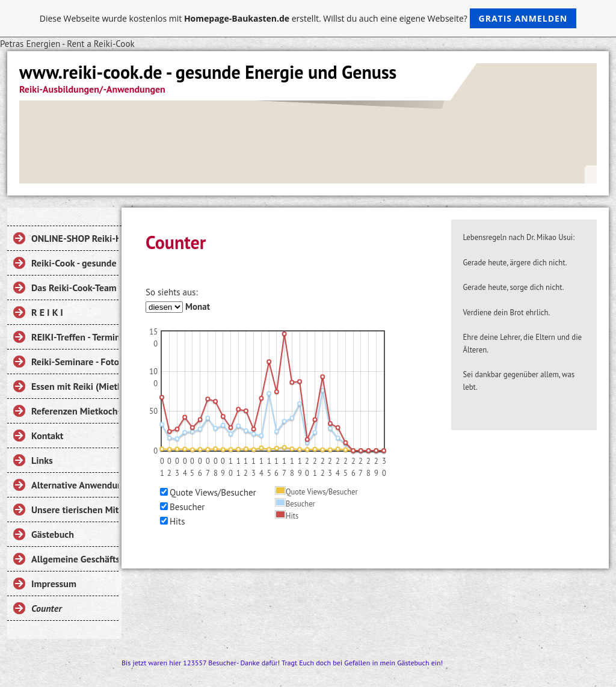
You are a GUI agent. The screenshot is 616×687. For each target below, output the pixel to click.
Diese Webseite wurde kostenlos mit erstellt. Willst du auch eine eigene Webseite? (308, 18)
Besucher (187, 507)
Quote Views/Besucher (213, 492)
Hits (177, 521)
